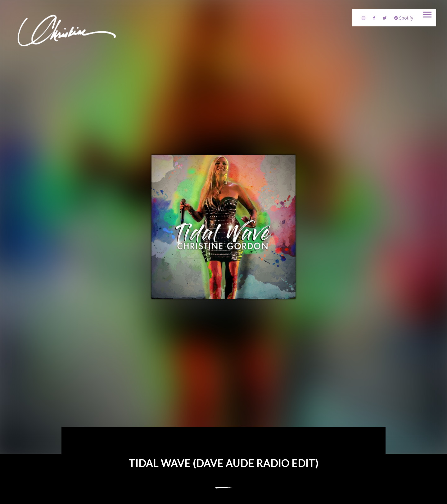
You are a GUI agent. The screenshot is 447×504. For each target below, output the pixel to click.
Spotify (404, 18)
